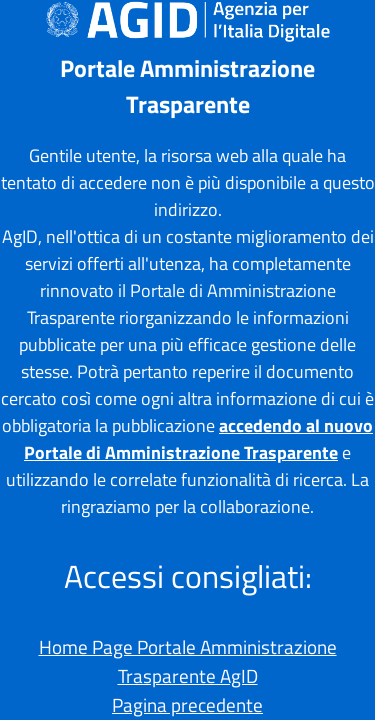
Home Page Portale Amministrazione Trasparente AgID (188, 661)
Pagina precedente (187, 704)
